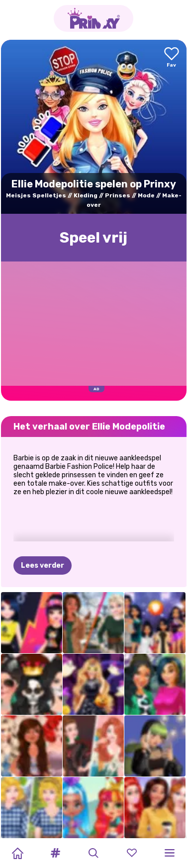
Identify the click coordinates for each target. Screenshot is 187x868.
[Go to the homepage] (93, 18)
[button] (56, 853)
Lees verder (43, 565)
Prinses (118, 195)
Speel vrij (93, 238)
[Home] (17, 853)
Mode (146, 195)
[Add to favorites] (172, 58)
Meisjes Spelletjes (36, 195)
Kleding (86, 195)
